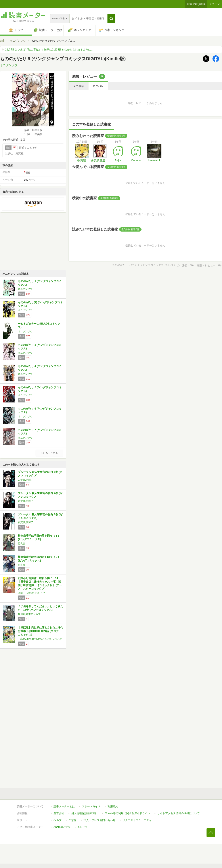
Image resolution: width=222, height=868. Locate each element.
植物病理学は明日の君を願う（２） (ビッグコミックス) (39, 559)
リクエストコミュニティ (137, 820)
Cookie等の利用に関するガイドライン (127, 813)
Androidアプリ (62, 827)
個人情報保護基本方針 (84, 813)
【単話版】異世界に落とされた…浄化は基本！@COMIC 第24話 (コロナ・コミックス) (40, 631)
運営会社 (59, 813)
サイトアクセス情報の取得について (178, 813)
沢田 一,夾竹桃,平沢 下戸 (31, 593)
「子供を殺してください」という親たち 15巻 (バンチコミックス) (40, 608)
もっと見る (50, 453)
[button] (111, 19)
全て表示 (78, 86)
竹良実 (22, 543)
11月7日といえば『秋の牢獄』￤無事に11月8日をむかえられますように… (49, 50)
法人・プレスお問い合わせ (100, 820)
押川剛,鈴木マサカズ (29, 614)
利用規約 (113, 806)
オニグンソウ (18, 41)
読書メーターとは (64, 806)
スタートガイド (91, 806)
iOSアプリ (84, 827)
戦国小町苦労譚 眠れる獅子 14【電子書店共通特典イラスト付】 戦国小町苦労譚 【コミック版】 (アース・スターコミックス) (40, 583)
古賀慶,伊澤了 (26, 480)
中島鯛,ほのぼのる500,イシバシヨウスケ (40, 639)
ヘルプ (57, 820)
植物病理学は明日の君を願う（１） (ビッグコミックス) (39, 537)
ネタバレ (98, 86)
